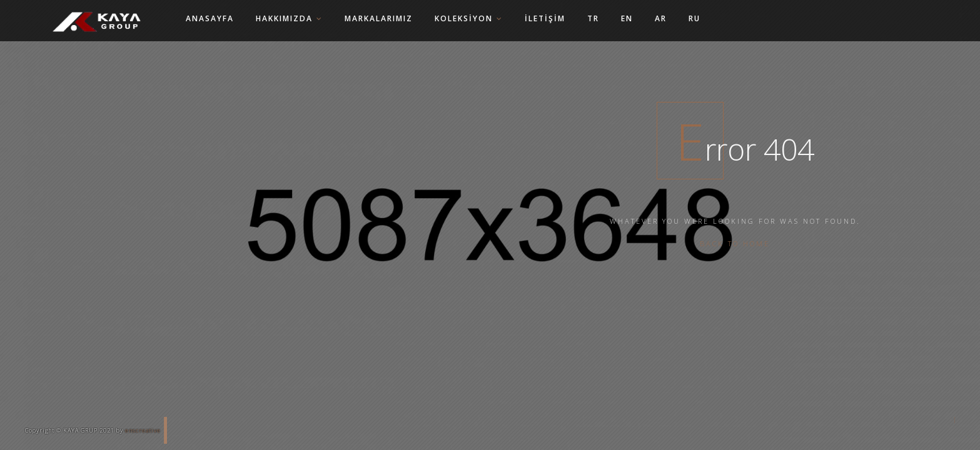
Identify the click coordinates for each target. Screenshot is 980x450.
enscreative (143, 430)
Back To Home (735, 243)
